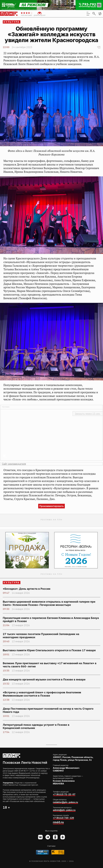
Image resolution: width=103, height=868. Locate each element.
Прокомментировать (51, 506)
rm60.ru (58, 822)
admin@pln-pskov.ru (64, 810)
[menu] (88, 14)
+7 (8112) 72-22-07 (64, 794)
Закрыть (88, 414)
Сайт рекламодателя (14, 464)
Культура (12, 22)
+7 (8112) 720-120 (64, 818)
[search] (94, 14)
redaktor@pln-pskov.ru (65, 802)
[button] (100, 14)
